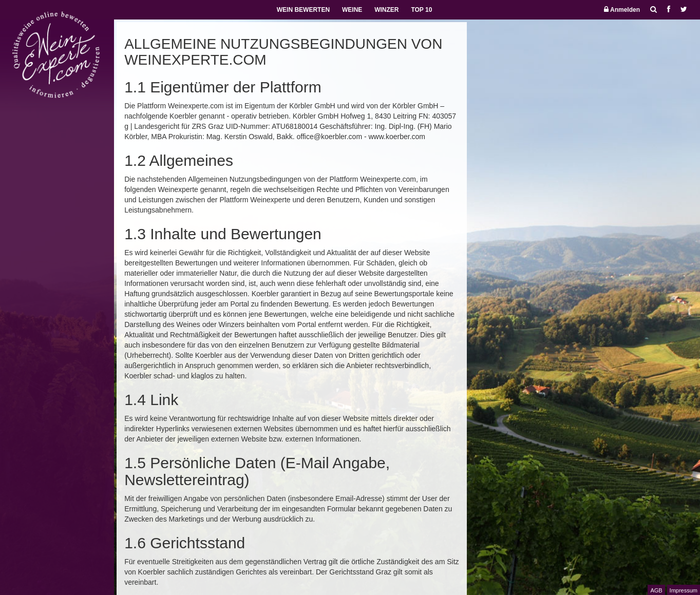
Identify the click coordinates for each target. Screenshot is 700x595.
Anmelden (622, 9)
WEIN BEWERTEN (303, 10)
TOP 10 (421, 10)
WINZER (386, 10)
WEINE (352, 10)
